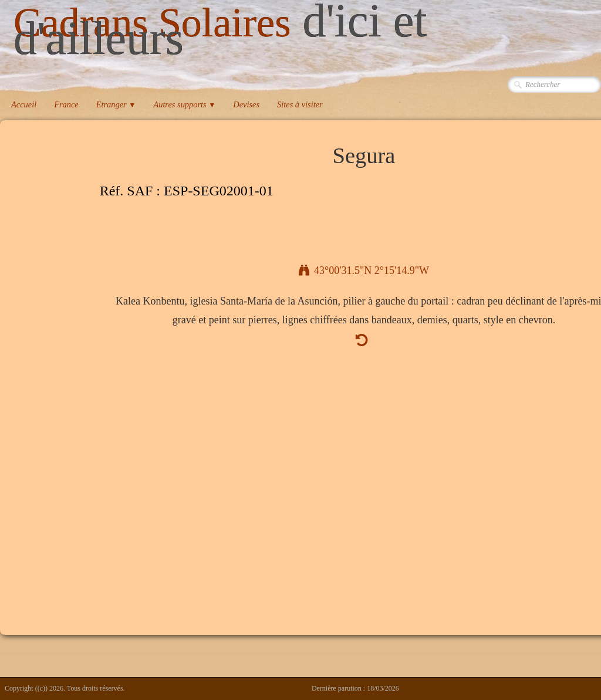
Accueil (24, 104)
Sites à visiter (300, 104)
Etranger (116, 104)
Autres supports (184, 104)
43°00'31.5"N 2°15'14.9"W (364, 270)
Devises (246, 104)
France (66, 104)
